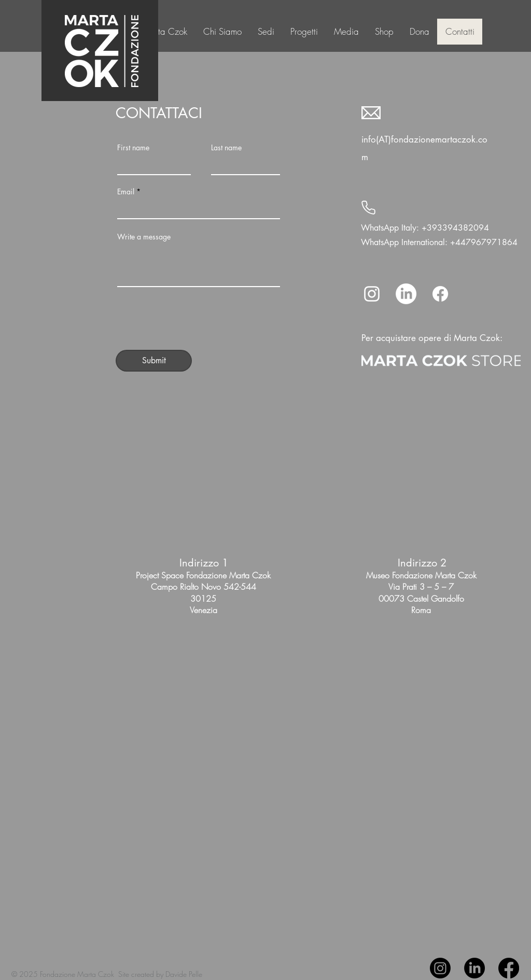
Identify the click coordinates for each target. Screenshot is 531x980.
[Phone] (368, 208)
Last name (226, 148)
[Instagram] (372, 294)
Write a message (144, 237)
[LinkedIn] (406, 294)
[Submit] (154, 361)
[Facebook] (440, 294)
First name (133, 148)
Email (126, 192)
